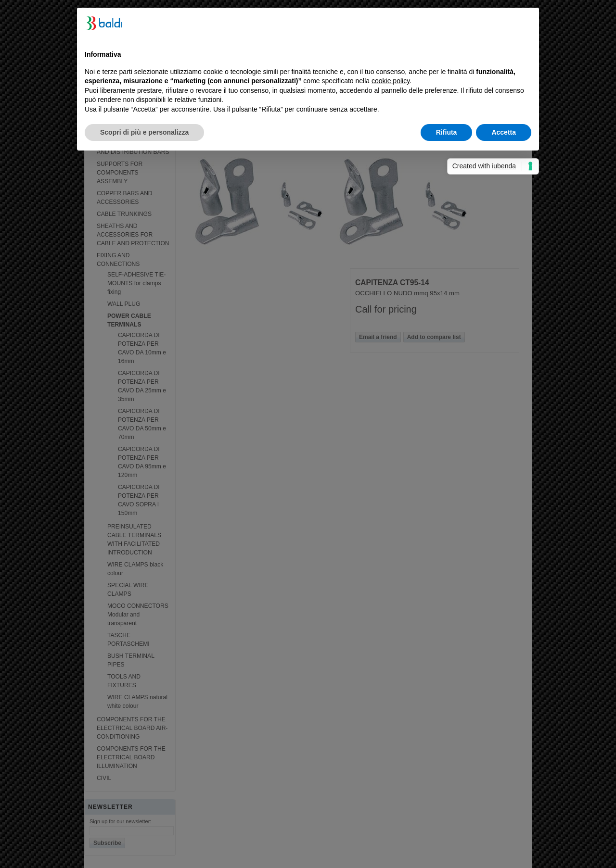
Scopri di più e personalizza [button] (144, 132)
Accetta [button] (504, 132)
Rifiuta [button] (447, 132)
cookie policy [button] (391, 81)
